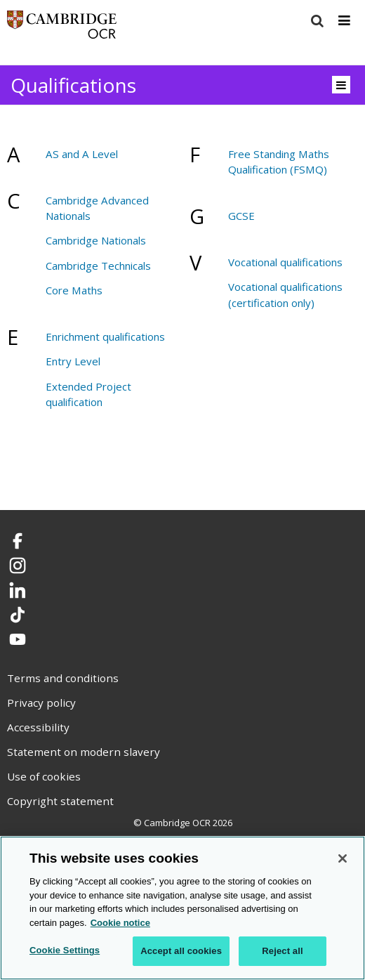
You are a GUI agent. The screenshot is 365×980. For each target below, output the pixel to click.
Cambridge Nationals (96, 240)
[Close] (343, 858)
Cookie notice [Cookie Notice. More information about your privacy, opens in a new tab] (120, 923)
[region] (182, 908)
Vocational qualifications (285, 262)
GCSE (241, 216)
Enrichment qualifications (105, 337)
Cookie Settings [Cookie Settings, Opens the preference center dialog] (65, 950)
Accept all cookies (181, 951)
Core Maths (74, 290)
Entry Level (73, 361)
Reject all (282, 951)
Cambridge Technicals (98, 266)
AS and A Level (82, 154)
